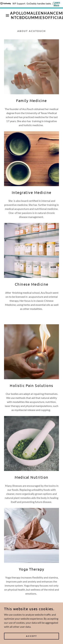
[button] (5, 15)
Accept (32, 636)
